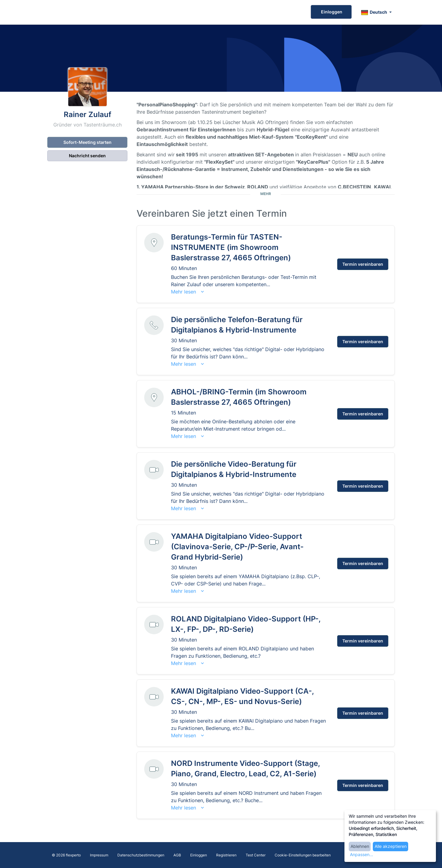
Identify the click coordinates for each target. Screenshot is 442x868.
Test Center (256, 855)
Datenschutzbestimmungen (141, 855)
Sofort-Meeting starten (87, 142)
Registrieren (226, 855)
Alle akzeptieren (391, 846)
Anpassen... (362, 854)
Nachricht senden (87, 156)
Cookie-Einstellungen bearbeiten (303, 855)
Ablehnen (360, 846)
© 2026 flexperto (66, 855)
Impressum (99, 855)
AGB (177, 855)
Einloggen (331, 12)
